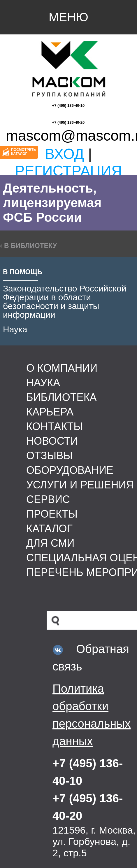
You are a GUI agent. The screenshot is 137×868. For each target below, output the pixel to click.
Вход (65, 154)
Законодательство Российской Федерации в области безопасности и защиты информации (65, 302)
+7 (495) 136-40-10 (68, 105)
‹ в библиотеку (28, 246)
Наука (15, 329)
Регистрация (68, 171)
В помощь (22, 272)
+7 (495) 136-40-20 (68, 122)
